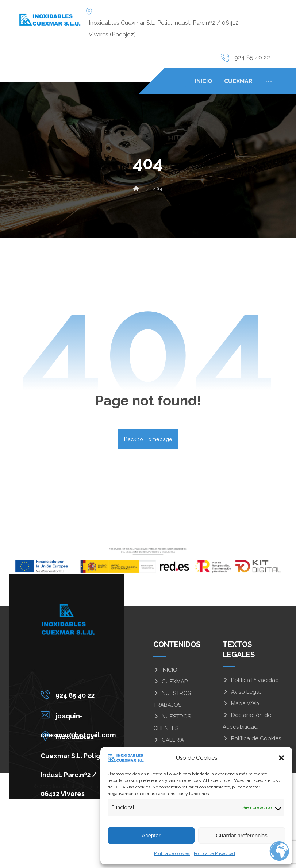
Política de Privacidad (214, 853)
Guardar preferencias (242, 835)
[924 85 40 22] (80, 694)
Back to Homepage (148, 439)
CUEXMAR (171, 682)
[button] (281, 758)
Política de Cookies (252, 738)
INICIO (165, 670)
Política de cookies (172, 853)
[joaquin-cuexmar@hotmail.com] (80, 715)
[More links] (269, 81)
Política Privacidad (251, 680)
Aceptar (151, 835)
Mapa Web (241, 703)
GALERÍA (169, 740)
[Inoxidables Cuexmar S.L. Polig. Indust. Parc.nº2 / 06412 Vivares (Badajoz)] (80, 736)
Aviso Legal (242, 692)
